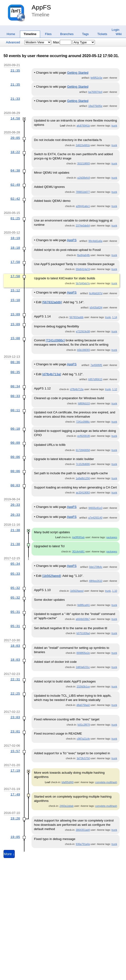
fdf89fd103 (84, 403)
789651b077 (83, 192)
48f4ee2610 (96, 581)
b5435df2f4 (96, 307)
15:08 (15, 338)
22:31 (15, 679)
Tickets (102, 34)
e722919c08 (83, 331)
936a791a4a (83, 844)
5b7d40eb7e (83, 283)
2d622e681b (83, 145)
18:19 (15, 238)
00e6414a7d (83, 269)
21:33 (15, 99)
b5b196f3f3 (83, 350)
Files (48, 34)
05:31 (15, 612)
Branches (67, 34)
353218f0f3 (83, 163)
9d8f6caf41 (84, 605)
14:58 (15, 118)
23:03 (15, 717)
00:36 (15, 362)
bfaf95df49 (68, 782)
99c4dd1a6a (96, 241)
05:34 (15, 564)
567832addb (77, 317)
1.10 (115, 591)
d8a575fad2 (83, 705)
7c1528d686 (83, 464)
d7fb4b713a (77, 389)
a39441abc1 (83, 206)
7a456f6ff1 (96, 365)
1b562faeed (77, 591)
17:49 (15, 795)
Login (115, 30)
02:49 (15, 185)
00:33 (15, 396)
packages (112, 537)
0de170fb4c (96, 567)
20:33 (15, 505)
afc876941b (83, 126)
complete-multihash (106, 782)
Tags (85, 34)
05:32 (15, 588)
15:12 (15, 290)
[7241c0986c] (55, 340)
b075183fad (83, 633)
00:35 (15, 372)
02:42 (15, 199)
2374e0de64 (83, 226)
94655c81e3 (96, 508)
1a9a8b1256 (83, 478)
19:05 (15, 837)
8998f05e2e (83, 653)
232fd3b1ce (83, 686)
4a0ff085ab (78, 537)
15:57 (15, 751)
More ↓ (9, 854)
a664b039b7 (83, 619)
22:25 (15, 694)
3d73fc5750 (83, 758)
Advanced (13, 42)
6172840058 (83, 450)
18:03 (15, 646)
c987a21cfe (83, 739)
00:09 (15, 443)
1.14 (115, 317)
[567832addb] (52, 302)
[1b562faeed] (51, 576)
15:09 (15, 314)
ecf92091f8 (84, 436)
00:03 (15, 485)
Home (11, 34)
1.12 (115, 389)
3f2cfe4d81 (78, 551)
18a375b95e (95, 106)
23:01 (15, 732)
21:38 (15, 530)
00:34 (15, 386)
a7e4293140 (95, 518)
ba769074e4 (95, 92)
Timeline (30, 34)
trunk (114, 126)
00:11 (15, 410)
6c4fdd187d (96, 293)
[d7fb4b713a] (51, 374)
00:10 (15, 429)
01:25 (15, 218)
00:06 (15, 457)
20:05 (15, 138)
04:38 (15, 171)
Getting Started (78, 73)
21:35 (15, 71)
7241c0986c (83, 422)
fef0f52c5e (97, 78)
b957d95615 (95, 379)
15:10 (15, 300)
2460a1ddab (67, 806)
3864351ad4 (83, 830)
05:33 (15, 574)
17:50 (15, 262)
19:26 (15, 818)
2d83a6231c (83, 667)
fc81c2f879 (84, 725)
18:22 (15, 152)
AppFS (41, 7)
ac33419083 (83, 492)
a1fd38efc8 (84, 178)
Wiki (119, 34)
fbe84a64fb (83, 255)
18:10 (15, 248)
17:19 (15, 771)
